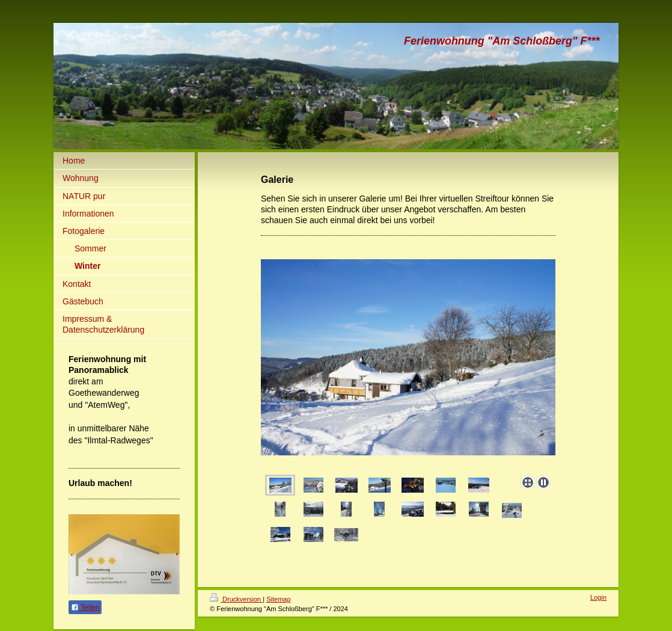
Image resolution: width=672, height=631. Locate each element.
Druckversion (236, 599)
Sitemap (278, 599)
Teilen (85, 608)
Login (598, 597)
